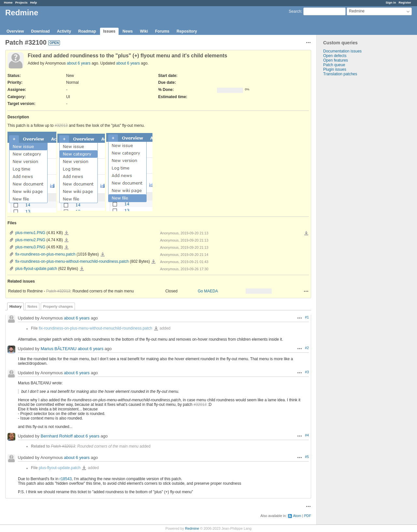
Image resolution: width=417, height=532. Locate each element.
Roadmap (87, 31)
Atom (297, 516)
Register (405, 2)
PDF (308, 516)
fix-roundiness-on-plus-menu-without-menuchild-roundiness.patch (72, 261)
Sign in (391, 2)
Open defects (335, 56)
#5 (307, 457)
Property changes (58, 306)
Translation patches (340, 74)
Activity (64, 31)
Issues (109, 31)
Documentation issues (342, 51)
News (128, 31)
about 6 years (79, 63)
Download (40, 31)
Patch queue (334, 65)
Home (8, 2)
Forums (162, 31)
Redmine (192, 528)
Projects (22, 2)
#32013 (61, 126)
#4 (307, 435)
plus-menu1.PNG (30, 233)
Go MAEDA (208, 291)
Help (34, 2)
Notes (32, 306)
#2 (307, 348)
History (15, 306)
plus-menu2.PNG (30, 240)
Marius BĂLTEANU (59, 349)
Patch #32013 (58, 291)
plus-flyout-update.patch (36, 269)
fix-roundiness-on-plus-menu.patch (45, 254)
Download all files (306, 233)
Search (295, 11)
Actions (306, 291)
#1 (307, 317)
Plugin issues (335, 69)
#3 (307, 372)
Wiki (144, 31)
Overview (15, 31)
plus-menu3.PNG (30, 247)
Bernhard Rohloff (57, 436)
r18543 (66, 479)
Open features (336, 60)
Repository (187, 31)
